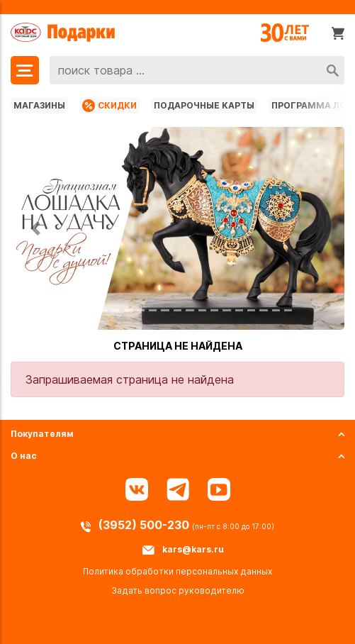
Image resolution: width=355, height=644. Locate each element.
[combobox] (197, 70)
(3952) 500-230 (145, 525)
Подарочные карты (204, 105)
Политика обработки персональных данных (177, 571)
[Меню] (25, 70)
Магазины (39, 105)
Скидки (109, 106)
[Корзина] (338, 33)
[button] (36, 228)
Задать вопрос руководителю (178, 590)
